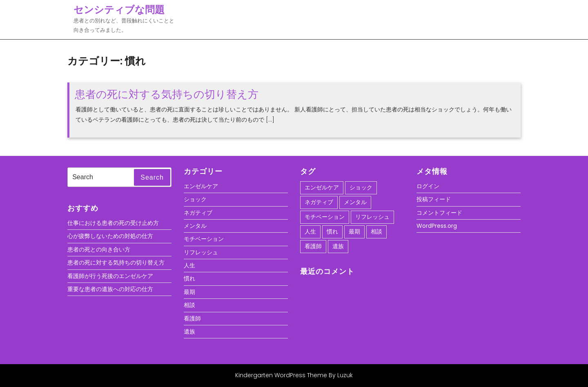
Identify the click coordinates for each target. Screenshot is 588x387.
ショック (195, 199)
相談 (189, 305)
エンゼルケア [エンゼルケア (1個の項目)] (322, 187)
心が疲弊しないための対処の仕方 (110, 236)
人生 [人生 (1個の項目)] (310, 231)
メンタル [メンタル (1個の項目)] (355, 202)
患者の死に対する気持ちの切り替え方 (167, 94)
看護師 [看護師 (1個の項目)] (313, 246)
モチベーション (204, 239)
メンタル (195, 226)
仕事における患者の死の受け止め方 (113, 223)
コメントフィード (439, 213)
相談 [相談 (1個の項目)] (376, 231)
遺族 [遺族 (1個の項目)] (338, 246)
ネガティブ (198, 213)
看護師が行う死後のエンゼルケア (110, 276)
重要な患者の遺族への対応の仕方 (110, 289)
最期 (189, 292)
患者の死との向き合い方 (99, 249)
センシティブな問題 (119, 10)
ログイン (428, 186)
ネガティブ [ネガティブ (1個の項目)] (319, 202)
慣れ (189, 278)
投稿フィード (434, 199)
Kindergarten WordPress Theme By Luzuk (294, 375)
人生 (189, 265)
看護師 (192, 318)
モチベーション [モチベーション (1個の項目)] (325, 217)
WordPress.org (437, 226)
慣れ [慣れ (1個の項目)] (332, 231)
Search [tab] (152, 177)
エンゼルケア (201, 186)
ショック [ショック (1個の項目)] (361, 187)
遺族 (189, 331)
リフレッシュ (201, 252)
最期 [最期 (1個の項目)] (354, 231)
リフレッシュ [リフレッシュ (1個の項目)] (372, 217)
